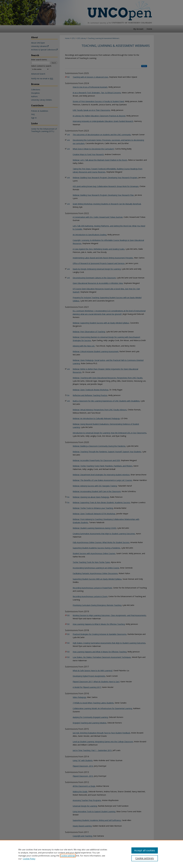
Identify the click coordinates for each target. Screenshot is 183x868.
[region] (91, 854)
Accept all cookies (145, 850)
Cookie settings (68, 856)
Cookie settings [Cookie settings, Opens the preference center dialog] (145, 858)
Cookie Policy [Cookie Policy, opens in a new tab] (29, 859)
